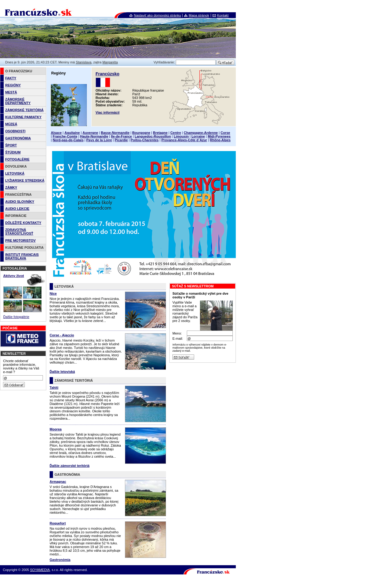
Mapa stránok (199, 15)
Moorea (56, 429)
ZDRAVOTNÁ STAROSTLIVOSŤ (19, 232)
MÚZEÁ (11, 124)
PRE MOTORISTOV (20, 240)
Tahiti (54, 388)
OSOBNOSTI (15, 131)
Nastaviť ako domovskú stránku (157, 15)
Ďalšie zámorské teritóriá (70, 466)
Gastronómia (60, 560)
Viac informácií (107, 112)
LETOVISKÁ (15, 173)
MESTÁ (11, 92)
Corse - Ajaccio (62, 335)
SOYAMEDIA (40, 570)
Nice (53, 293)
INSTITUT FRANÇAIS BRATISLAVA (22, 256)
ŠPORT (11, 145)
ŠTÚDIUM (13, 152)
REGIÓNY (13, 85)
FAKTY (11, 78)
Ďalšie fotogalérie (16, 317)
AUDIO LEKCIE (17, 209)
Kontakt (223, 15)
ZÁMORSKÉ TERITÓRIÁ (24, 110)
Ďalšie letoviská (62, 372)
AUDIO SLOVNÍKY (20, 202)
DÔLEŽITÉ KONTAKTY (23, 223)
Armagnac (58, 482)
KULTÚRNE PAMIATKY (23, 117)
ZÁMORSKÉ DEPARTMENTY (18, 101)
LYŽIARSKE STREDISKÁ (25, 180)
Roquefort (58, 523)
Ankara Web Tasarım (104, 570)
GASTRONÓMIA (18, 138)
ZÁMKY (11, 187)
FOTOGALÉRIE (17, 159)
